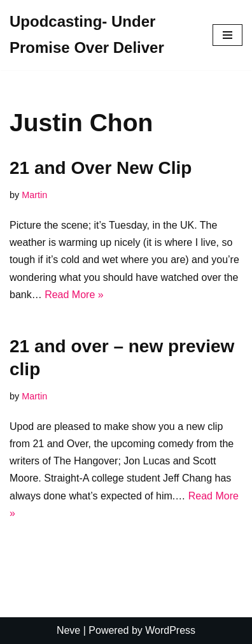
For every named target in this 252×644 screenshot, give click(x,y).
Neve (68, 630)
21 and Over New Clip (101, 168)
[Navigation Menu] (227, 35)
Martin (34, 195)
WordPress (170, 630)
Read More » (74, 295)
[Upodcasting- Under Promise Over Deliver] (101, 35)
